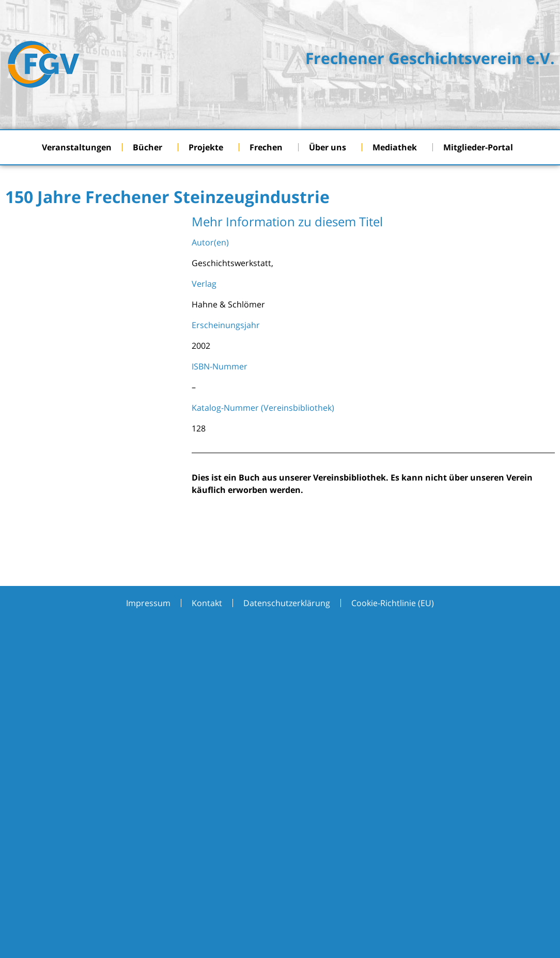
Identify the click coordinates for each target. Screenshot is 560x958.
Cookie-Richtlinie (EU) (393, 603)
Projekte (208, 147)
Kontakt (207, 603)
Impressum (148, 603)
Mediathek (397, 147)
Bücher (150, 147)
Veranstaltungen (77, 147)
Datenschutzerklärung (287, 603)
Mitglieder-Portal (481, 147)
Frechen (269, 147)
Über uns (330, 147)
